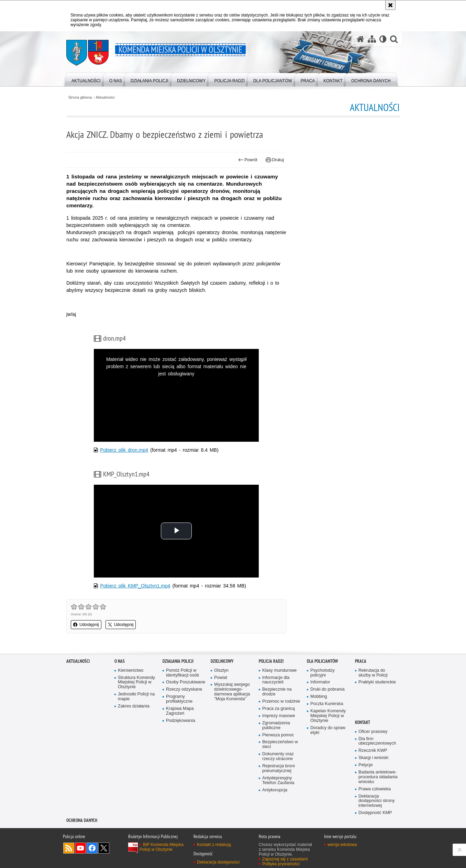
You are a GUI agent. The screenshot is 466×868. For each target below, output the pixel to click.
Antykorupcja (275, 790)
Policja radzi (271, 661)
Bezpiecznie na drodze (277, 692)
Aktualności (105, 97)
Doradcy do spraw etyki (328, 730)
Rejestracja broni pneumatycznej (279, 768)
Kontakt (363, 722)
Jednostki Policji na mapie (136, 697)
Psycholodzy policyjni (323, 673)
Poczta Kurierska (327, 704)
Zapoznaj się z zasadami (285, 859)
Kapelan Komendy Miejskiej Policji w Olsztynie (328, 716)
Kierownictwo (131, 671)
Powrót (248, 160)
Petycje (365, 765)
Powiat (221, 678)
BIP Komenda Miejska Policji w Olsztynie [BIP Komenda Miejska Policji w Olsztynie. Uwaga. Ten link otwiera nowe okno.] (162, 847)
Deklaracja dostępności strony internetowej (376, 801)
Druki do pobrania (328, 689)
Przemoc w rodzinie (281, 701)
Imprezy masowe (279, 716)
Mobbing (319, 697)
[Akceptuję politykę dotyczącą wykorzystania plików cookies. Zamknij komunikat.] (390, 5)
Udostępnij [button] (86, 625)
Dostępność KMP (375, 813)
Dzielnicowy (222, 661)
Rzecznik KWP (373, 751)
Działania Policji (178, 661)
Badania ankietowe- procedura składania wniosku (378, 777)
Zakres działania (134, 706)
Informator (320, 682)
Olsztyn (221, 671)
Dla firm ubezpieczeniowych (377, 741)
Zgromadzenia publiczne (276, 726)
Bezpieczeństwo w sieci (280, 744)
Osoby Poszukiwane (186, 682)
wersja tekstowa (342, 845)
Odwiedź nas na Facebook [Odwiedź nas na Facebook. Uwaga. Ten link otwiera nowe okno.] (92, 848)
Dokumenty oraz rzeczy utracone (278, 756)
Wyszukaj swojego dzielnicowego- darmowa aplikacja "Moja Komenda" (232, 692)
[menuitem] (86, 79)
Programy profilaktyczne (179, 699)
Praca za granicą (279, 709)
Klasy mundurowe (279, 671)
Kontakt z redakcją (214, 845)
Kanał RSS (69, 848)
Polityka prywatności (281, 864)
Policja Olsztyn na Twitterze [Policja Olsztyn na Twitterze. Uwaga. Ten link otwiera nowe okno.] (104, 848)
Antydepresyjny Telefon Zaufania (278, 781)
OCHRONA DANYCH (82, 820)
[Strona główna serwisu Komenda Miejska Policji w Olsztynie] (360, 39)
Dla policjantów (322, 661)
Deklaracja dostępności (218, 862)
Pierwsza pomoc (278, 735)
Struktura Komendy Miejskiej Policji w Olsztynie (136, 683)
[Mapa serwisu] (372, 39)
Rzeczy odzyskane (184, 689)
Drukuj (275, 160)
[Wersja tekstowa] (383, 39)
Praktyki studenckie (377, 682)
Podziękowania (181, 721)
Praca (361, 661)
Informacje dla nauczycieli (276, 680)
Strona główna (80, 97)
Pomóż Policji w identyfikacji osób (182, 673)
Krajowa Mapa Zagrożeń (180, 711)
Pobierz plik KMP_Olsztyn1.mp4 (135, 586)
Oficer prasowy (373, 732)
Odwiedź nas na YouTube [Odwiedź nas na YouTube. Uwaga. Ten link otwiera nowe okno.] (80, 848)
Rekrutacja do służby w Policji (373, 673)
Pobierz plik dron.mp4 (124, 450)
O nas (120, 661)
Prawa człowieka (375, 789)
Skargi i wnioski (373, 758)
